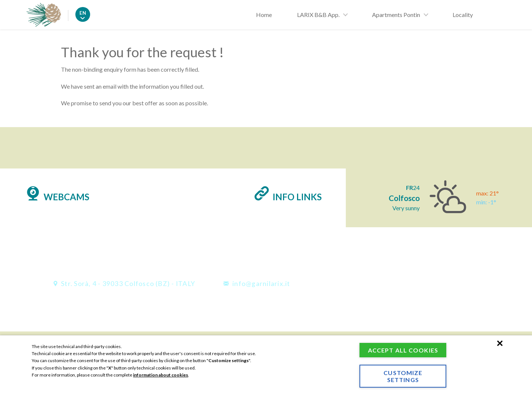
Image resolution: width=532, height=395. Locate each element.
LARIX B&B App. (318, 15)
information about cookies (161, 368)
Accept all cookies (402, 347)
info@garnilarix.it (257, 284)
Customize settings (402, 376)
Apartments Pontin (396, 15)
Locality (463, 15)
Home (264, 15)
